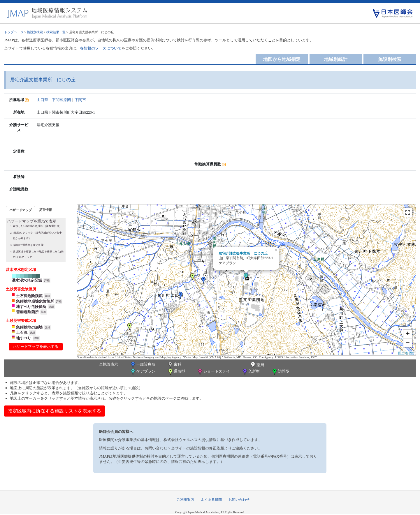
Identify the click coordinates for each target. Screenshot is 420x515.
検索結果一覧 (56, 32)
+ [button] (408, 334)
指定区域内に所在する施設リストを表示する (55, 411)
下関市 (80, 100)
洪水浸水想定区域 (27, 280)
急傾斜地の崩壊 (29, 327)
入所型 (251, 372)
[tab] (21, 210)
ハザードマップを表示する (36, 346)
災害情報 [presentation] (45, 210)
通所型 (176, 372)
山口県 (42, 100)
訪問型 (280, 372)
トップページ (14, 32)
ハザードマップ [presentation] (21, 210)
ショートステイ (213, 372)
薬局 (257, 365)
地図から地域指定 (282, 59)
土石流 (22, 333)
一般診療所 (143, 365)
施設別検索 (35, 32)
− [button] (408, 343)
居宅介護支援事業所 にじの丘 (243, 253)
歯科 (174, 365)
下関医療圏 (61, 100)
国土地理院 (406, 353)
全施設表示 (109, 364)
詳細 (47, 281)
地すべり (24, 338)
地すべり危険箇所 (31, 307)
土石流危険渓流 (29, 296)
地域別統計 (336, 59)
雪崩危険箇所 (27, 312)
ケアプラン (143, 372)
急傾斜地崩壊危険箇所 (35, 301)
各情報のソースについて (101, 48)
